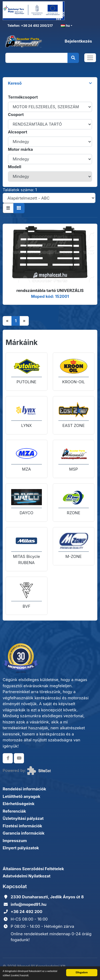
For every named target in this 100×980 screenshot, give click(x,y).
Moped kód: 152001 (50, 296)
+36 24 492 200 (27, 912)
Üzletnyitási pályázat (23, 818)
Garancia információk (24, 833)
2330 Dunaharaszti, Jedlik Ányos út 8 (47, 897)
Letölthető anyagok (21, 796)
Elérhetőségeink (19, 804)
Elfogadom (82, 972)
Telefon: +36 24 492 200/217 (30, 26)
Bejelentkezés (78, 41)
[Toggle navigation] (90, 58)
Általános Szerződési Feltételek (33, 869)
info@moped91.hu (29, 904)
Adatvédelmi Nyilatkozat (27, 876)
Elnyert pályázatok (21, 848)
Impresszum (15, 841)
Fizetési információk (22, 826)
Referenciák (14, 811)
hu (65, 26)
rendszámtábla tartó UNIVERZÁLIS (50, 290)
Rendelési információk (24, 789)
